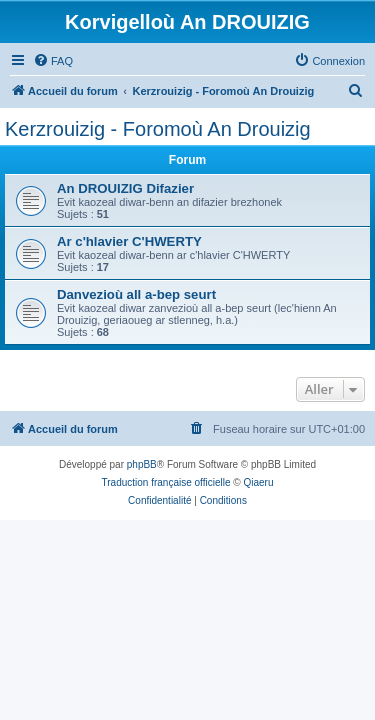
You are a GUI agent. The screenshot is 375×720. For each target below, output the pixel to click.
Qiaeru (258, 482)
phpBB (142, 464)
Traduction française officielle (166, 482)
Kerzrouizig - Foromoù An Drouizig (158, 129)
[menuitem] (53, 61)
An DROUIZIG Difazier (125, 188)
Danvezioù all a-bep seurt (136, 294)
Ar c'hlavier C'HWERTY (129, 241)
